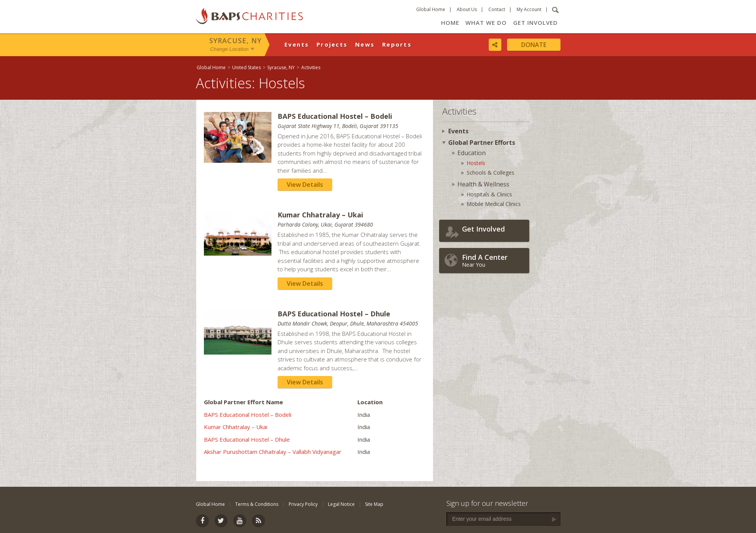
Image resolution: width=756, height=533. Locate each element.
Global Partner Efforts (482, 143)
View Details (305, 185)
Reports (397, 44)
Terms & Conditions (257, 504)
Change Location (229, 49)
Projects (332, 44)
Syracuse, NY (235, 41)
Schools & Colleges (490, 173)
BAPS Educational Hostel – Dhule (247, 439)
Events (297, 44)
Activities (311, 67)
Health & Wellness (483, 184)
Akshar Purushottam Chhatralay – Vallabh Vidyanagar (273, 452)
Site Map (374, 504)
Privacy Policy (303, 504)
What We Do (486, 23)
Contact (497, 9)
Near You (494, 260)
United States (246, 67)
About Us (467, 9)
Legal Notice (341, 504)
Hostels (476, 163)
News (365, 44)
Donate (534, 45)
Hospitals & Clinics (489, 194)
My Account (529, 9)
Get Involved (535, 23)
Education (472, 153)
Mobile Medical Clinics (494, 204)
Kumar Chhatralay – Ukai (236, 427)
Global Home (431, 9)
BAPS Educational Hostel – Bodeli (248, 415)
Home (450, 23)
